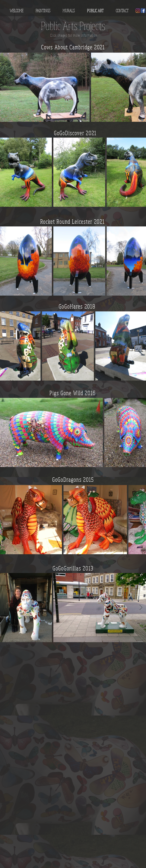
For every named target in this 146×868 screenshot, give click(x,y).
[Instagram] (138, 11)
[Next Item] (141, 87)
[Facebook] (143, 11)
